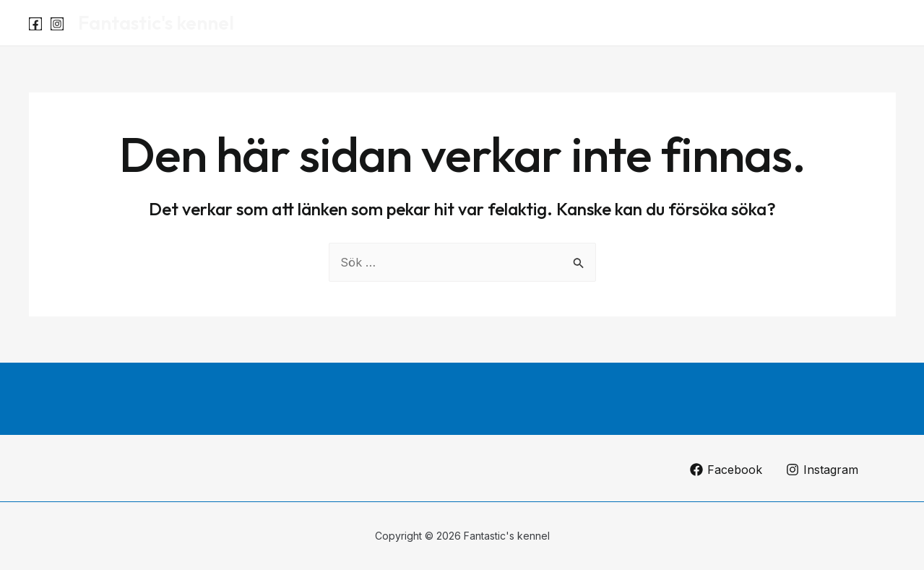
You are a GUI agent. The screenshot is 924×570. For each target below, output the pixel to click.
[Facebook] (35, 24)
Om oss (864, 23)
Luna (806, 23)
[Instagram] (57, 24)
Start (756, 23)
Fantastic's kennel (156, 23)
